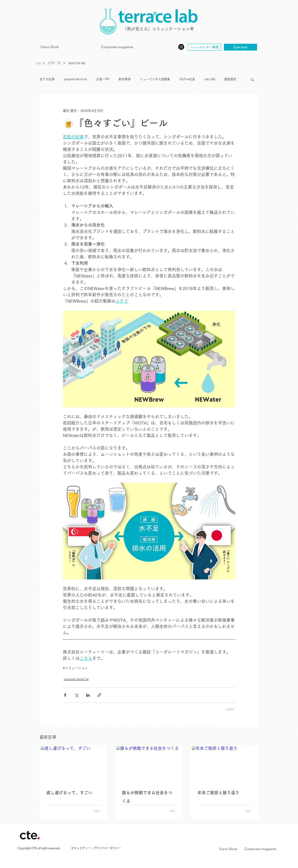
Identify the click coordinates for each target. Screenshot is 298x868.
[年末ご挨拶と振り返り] (225, 765)
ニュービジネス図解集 (155, 79)
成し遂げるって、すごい (69, 793)
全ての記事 (47, 79)
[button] (252, 79)
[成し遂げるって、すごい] (73, 765)
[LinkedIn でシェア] (88, 695)
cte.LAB (210, 79)
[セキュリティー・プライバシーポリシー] (96, 848)
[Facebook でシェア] (65, 695)
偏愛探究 (230, 79)
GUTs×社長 (187, 79)
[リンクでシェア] (99, 695)
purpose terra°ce (75, 79)
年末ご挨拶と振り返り (218, 793)
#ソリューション (75, 668)
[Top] (38, 63)
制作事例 (125, 79)
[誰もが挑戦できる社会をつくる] (149, 765)
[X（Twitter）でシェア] (76, 695)
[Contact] (240, 47)
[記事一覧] (54, 63)
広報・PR (103, 79)
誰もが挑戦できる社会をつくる (147, 797)
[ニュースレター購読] (204, 47)
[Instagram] (181, 47)
